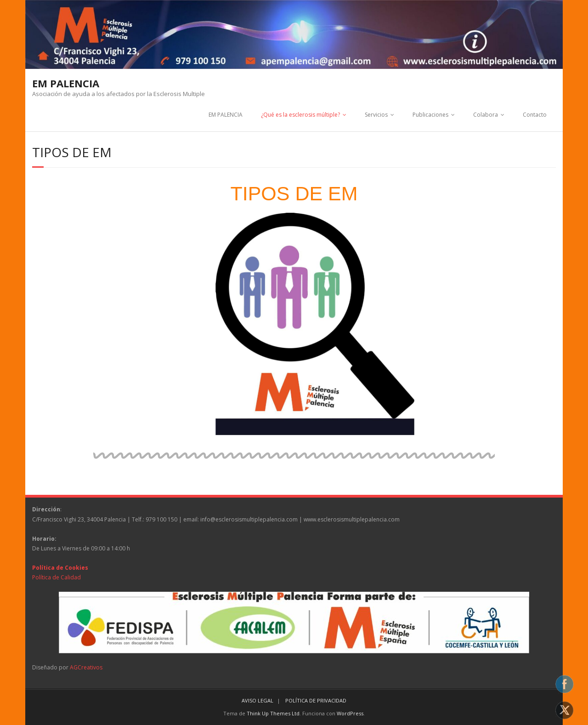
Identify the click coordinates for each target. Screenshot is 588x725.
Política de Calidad (57, 577)
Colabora (486, 115)
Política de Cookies (60, 568)
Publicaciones (430, 115)
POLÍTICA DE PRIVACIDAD (316, 700)
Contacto (535, 115)
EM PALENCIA (226, 115)
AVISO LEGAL (257, 700)
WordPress (350, 713)
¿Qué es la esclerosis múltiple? (300, 115)
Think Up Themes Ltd (273, 713)
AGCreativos (86, 667)
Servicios (376, 115)
